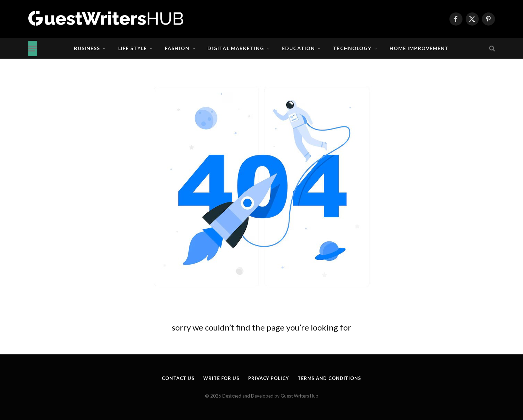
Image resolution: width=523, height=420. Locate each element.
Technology (352, 48)
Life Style (133, 48)
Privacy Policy (269, 378)
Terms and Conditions (329, 378)
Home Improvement (419, 48)
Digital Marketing (236, 48)
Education (298, 48)
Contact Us (178, 378)
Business (87, 48)
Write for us (221, 378)
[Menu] (33, 49)
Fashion (177, 48)
